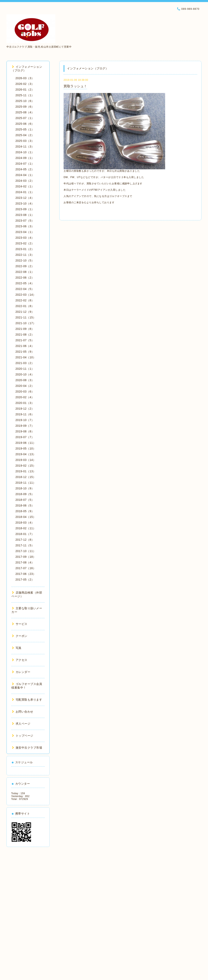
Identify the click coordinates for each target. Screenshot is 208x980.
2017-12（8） (25, 540)
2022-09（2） (25, 266)
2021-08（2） (25, 335)
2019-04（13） (26, 454)
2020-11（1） (25, 369)
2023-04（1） (25, 232)
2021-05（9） (25, 352)
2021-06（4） (25, 346)
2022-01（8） (25, 306)
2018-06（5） (25, 505)
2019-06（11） (26, 443)
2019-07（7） (25, 437)
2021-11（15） (26, 317)
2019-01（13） (26, 471)
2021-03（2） (25, 363)
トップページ (23, 736)
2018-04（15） (26, 517)
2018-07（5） (25, 500)
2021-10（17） (26, 323)
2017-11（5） (25, 545)
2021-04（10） (26, 357)
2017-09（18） (26, 557)
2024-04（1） (25, 175)
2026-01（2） (25, 90)
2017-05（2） (25, 580)
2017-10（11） (26, 551)
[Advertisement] (28, 912)
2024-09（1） (25, 158)
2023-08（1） (25, 215)
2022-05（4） (25, 283)
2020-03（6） (25, 392)
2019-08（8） (25, 431)
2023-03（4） (25, 238)
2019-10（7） (25, 420)
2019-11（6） (25, 414)
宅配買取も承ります (27, 700)
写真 (17, 648)
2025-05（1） (25, 129)
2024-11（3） (25, 147)
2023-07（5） (25, 221)
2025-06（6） (25, 124)
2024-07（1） (25, 164)
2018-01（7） (25, 534)
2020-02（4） (25, 397)
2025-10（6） (25, 101)
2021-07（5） (25, 340)
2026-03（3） (25, 78)
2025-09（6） (25, 107)
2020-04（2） (25, 386)
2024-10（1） (25, 152)
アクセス (20, 660)
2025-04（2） (25, 135)
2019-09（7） (25, 426)
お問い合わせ (23, 712)
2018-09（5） (25, 494)
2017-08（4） (25, 562)
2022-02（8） (25, 300)
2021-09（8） (25, 329)
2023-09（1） (25, 209)
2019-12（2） (25, 409)
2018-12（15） (26, 477)
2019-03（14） (26, 460)
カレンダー (21, 672)
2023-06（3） (25, 226)
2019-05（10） (26, 448)
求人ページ (21, 724)
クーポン (20, 636)
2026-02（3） (25, 84)
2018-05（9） (25, 511)
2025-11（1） (25, 95)
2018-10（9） (25, 488)
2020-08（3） (25, 380)
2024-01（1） (25, 192)
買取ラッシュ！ (75, 86)
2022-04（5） (25, 289)
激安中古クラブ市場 (27, 748)
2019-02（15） (26, 466)
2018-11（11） (26, 483)
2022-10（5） (25, 260)
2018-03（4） (25, 523)
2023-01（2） (25, 249)
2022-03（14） (26, 295)
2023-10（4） (25, 203)
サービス (20, 624)
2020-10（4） (25, 374)
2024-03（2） (25, 181)
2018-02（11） (26, 528)
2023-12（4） (25, 198)
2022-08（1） (25, 272)
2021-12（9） (25, 312)
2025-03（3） (25, 141)
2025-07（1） (25, 118)
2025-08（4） (25, 112)
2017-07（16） (26, 568)
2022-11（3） (25, 255)
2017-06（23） (26, 574)
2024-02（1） (25, 186)
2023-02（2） (25, 243)
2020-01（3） (25, 403)
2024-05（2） (25, 169)
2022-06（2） (25, 278)
